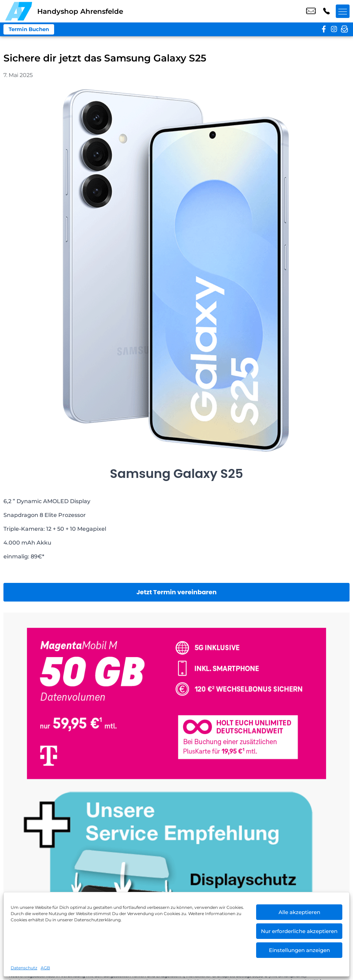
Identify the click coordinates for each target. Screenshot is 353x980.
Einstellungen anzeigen (299, 950)
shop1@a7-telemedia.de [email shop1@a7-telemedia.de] (311, 11)
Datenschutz (24, 968)
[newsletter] (344, 29)
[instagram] (334, 29)
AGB (45, 968)
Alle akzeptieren (299, 912)
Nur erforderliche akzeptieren (299, 931)
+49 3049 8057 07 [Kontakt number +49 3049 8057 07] (326, 11)
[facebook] (324, 29)
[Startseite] (19, 11)
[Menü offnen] (343, 11)
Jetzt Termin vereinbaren (177, 592)
